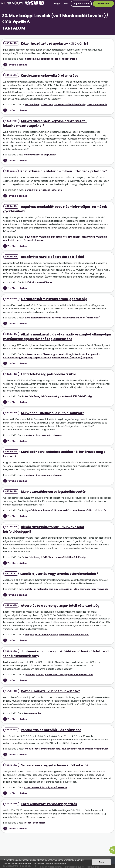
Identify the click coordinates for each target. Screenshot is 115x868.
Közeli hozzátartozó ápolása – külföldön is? (55, 44)
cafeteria (57, 190)
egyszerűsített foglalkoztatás (68, 354)
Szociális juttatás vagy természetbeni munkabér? (59, 574)
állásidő (29, 282)
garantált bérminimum (38, 318)
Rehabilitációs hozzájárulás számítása (51, 730)
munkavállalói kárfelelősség (70, 105)
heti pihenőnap (71, 237)
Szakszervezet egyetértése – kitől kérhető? (55, 765)
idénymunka (88, 237)
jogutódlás (31, 510)
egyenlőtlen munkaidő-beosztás (43, 237)
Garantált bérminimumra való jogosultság (54, 299)
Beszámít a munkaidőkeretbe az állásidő (53, 257)
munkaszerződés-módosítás (90, 510)
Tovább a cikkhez (17, 65)
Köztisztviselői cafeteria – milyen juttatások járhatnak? (64, 171)
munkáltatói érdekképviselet (40, 155)
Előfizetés (103, 4)
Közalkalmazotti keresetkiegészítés (49, 804)
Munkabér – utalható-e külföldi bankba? (52, 413)
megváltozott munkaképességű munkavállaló (51, 749)
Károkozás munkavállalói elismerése (50, 76)
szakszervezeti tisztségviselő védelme (46, 787)
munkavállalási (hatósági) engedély (73, 358)
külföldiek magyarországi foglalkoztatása (27, 358)
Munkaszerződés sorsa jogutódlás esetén (54, 492)
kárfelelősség (33, 105)
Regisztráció (61, 4)
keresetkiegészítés (35, 823)
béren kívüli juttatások (38, 190)
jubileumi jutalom (35, 675)
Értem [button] (101, 862)
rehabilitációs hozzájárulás (93, 749)
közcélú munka (32, 713)
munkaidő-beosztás (15, 240)
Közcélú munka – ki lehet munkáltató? (50, 691)
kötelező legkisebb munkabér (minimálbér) (76, 318)
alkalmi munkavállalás (37, 354)
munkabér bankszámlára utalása (43, 435)
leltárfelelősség (50, 396)
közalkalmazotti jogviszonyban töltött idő (69, 675)
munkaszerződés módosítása (55, 510)
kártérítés (47, 105)
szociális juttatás (69, 589)
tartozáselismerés (97, 105)
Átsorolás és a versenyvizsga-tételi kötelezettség (60, 606)
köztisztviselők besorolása (74, 635)
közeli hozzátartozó (66, 59)
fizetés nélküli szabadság (39, 59)
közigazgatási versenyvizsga (41, 635)
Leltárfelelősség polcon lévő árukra (49, 374)
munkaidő (101, 237)
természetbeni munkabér (94, 589)
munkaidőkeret (36, 240)
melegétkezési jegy (47, 589)
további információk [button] (56, 864)
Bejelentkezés (81, 4)
